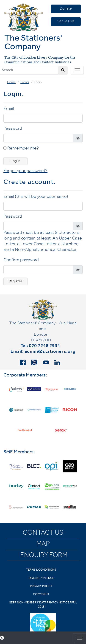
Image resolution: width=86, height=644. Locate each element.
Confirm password (21, 260)
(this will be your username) (42, 197)
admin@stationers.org (50, 352)
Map (43, 545)
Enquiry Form (44, 556)
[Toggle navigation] (77, 70)
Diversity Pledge (41, 578)
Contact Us (43, 533)
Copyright (41, 595)
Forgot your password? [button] (25, 171)
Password (13, 129)
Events (25, 83)
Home (11, 83)
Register (15, 282)
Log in (15, 161)
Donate (66, 9)
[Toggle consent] (80, 638)
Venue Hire (66, 22)
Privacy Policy (41, 586)
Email (9, 109)
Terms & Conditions (41, 570)
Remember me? (21, 149)
